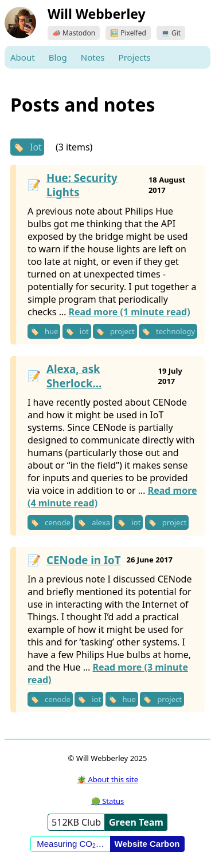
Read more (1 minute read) (129, 312)
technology (175, 331)
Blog (58, 57)
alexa (101, 522)
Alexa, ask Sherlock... (74, 376)
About (23, 57)
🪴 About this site (107, 779)
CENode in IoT (84, 560)
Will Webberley (97, 14)
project (122, 331)
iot (84, 331)
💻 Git (171, 33)
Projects (135, 57)
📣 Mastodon (74, 33)
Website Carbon (147, 844)
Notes (93, 57)
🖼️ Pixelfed (128, 33)
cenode (58, 522)
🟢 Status (107, 801)
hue (51, 331)
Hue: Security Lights (82, 185)
